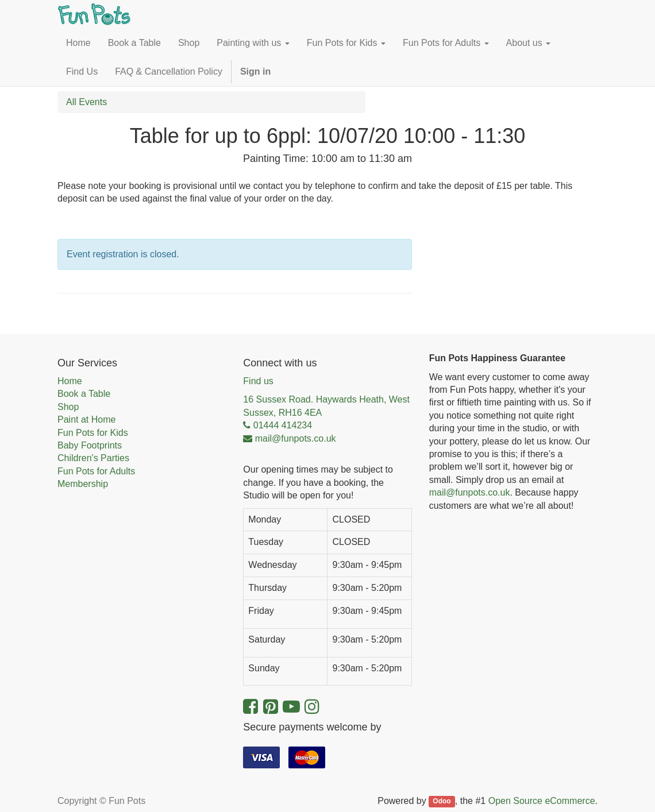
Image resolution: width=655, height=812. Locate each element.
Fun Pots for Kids (93, 433)
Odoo (442, 802)
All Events (86, 102)
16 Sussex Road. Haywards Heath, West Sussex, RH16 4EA (326, 406)
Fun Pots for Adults (96, 471)
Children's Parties (93, 458)
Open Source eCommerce (542, 801)
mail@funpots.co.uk (470, 492)
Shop (68, 407)
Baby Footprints (90, 445)
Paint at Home (86, 419)
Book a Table (84, 394)
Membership (83, 484)
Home (70, 381)
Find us (258, 381)
